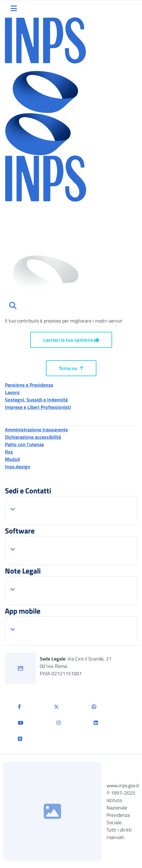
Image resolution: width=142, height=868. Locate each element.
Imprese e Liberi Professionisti (38, 407)
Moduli (12, 459)
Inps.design (18, 467)
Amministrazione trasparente (36, 430)
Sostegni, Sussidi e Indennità (36, 400)
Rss (9, 452)
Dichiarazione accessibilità (33, 437)
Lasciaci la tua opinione (71, 340)
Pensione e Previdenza (29, 385)
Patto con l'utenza (24, 444)
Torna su (71, 368)
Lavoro (12, 392)
